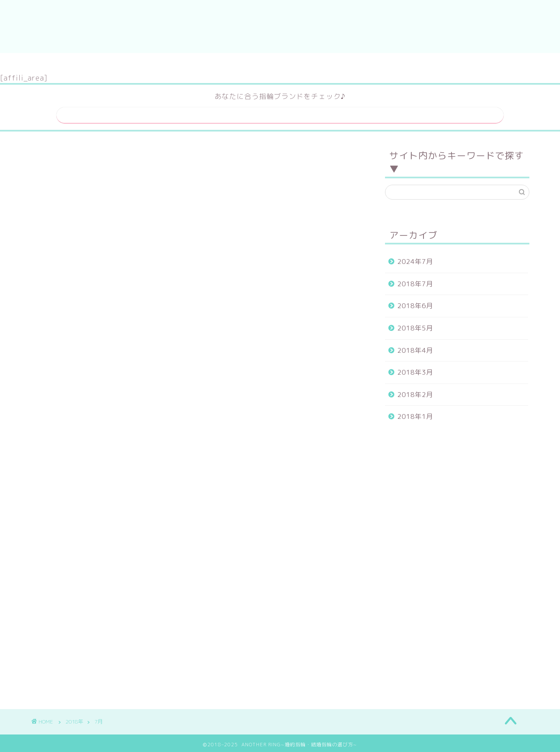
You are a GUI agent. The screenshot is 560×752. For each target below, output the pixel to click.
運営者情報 (311, 63)
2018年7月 (415, 281)
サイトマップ (253, 63)
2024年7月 (415, 259)
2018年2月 (415, 392)
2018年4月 (415, 347)
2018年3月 (415, 370)
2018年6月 (415, 303)
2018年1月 (415, 414)
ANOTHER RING (280, 26)
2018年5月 (415, 325)
